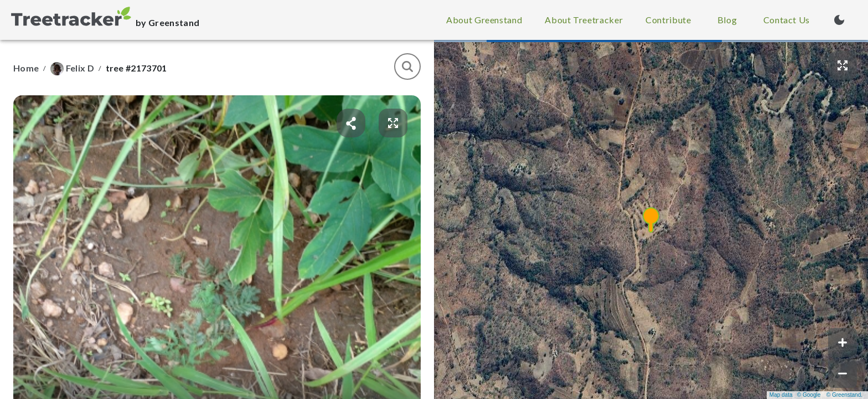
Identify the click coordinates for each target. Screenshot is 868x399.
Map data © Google (795, 395)
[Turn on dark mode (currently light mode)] (839, 20)
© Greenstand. (844, 395)
